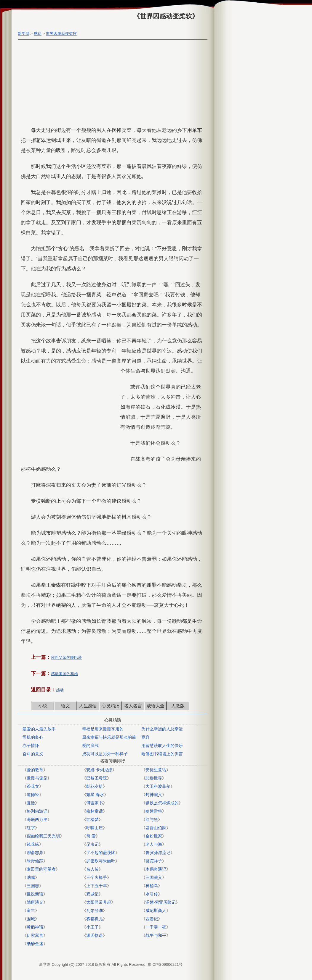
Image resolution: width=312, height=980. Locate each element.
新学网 (24, 34)
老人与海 (154, 844)
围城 (31, 919)
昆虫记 (92, 844)
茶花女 (33, 786)
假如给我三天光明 (43, 836)
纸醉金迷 (35, 944)
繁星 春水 (95, 795)
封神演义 (154, 795)
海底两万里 (37, 819)
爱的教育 (35, 770)
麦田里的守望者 (41, 869)
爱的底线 (90, 745)
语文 (65, 706)
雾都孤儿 (95, 919)
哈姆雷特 (154, 811)
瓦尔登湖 (95, 911)
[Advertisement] (111, 84)
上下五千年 (97, 886)
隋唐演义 (35, 902)
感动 (38, 34)
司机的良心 (33, 737)
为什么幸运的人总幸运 (162, 729)
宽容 (145, 737)
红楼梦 (92, 819)
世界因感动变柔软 (61, 34)
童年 (31, 911)
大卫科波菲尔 (158, 786)
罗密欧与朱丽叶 (101, 861)
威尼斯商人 (156, 911)
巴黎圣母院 (97, 778)
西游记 (152, 919)
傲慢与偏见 (37, 778)
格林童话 (95, 811)
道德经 (33, 795)
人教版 (178, 706)
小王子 (92, 927)
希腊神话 (35, 927)
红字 (31, 828)
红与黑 (152, 819)
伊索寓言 (35, 935)
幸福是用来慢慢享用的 (103, 729)
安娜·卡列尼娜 (99, 770)
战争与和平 (156, 935)
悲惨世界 (154, 778)
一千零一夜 (156, 927)
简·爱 (91, 836)
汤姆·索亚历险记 (161, 902)
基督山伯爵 (156, 828)
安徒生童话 (156, 770)
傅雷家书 (95, 803)
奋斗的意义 (33, 754)
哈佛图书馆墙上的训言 (162, 754)
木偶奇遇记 (156, 869)
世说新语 (35, 894)
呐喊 (31, 877)
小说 (43, 706)
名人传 (92, 869)
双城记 (92, 894)
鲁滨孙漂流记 (158, 853)
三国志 (33, 886)
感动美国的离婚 (64, 674)
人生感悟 (88, 706)
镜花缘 (33, 844)
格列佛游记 (37, 811)
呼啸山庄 (95, 828)
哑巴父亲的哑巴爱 (66, 658)
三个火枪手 (97, 877)
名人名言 (133, 706)
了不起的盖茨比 (101, 853)
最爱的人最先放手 (39, 729)
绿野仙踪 (35, 861)
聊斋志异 (35, 853)
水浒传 (152, 894)
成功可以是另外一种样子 (105, 754)
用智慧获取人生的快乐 (162, 745)
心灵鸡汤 (111, 706)
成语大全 (156, 706)
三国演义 (154, 877)
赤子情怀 (31, 745)
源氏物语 (95, 935)
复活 (31, 803)
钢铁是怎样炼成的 (162, 803)
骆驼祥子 (154, 861)
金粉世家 (154, 836)
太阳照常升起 (99, 902)
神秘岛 (152, 886)
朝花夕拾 (95, 786)
